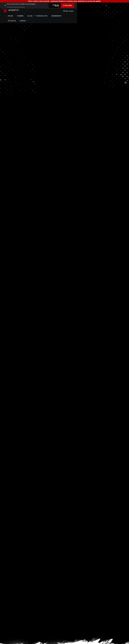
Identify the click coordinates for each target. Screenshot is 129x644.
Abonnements (82, 10)
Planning (46, 10)
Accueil (36, 10)
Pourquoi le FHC (68, 10)
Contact (106, 10)
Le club (56, 10)
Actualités (95, 10)
